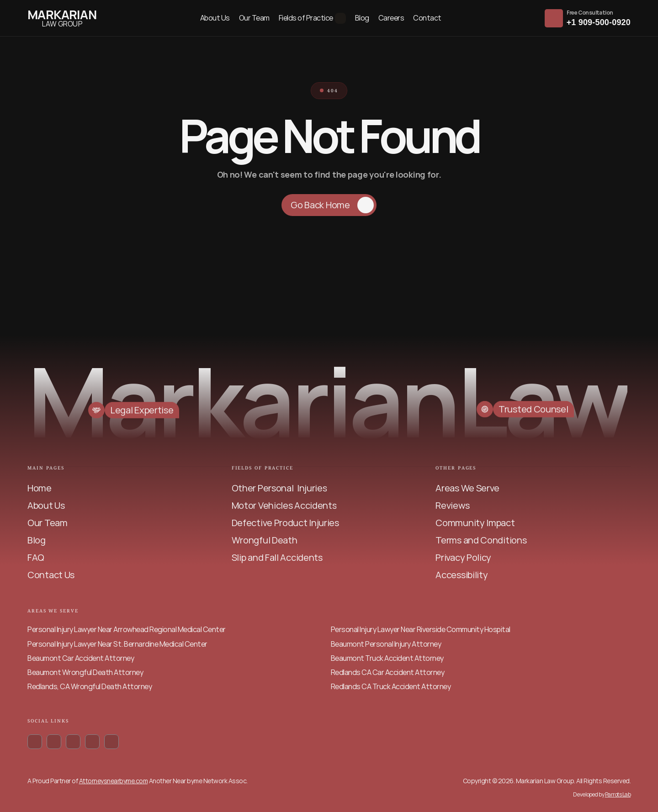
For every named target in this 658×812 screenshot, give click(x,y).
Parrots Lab (618, 794)
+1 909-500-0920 (599, 22)
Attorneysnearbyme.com (114, 781)
